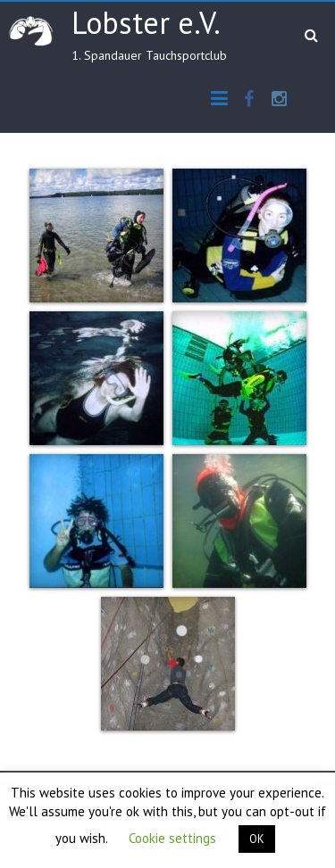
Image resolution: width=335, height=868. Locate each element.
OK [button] (257, 839)
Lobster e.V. (146, 22)
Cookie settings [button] (172, 838)
